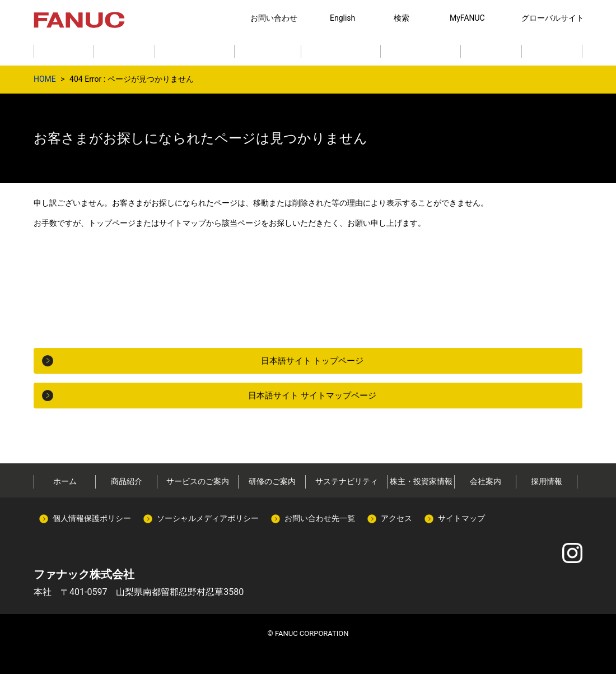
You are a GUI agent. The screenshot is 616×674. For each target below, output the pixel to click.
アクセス (396, 518)
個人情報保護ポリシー (92, 518)
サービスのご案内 (198, 481)
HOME (45, 79)
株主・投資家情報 (421, 481)
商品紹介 (127, 481)
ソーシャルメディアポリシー (208, 518)
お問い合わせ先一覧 (320, 518)
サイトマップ (461, 518)
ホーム (65, 481)
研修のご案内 (272, 481)
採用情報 (547, 481)
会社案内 (486, 481)
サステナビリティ (347, 481)
